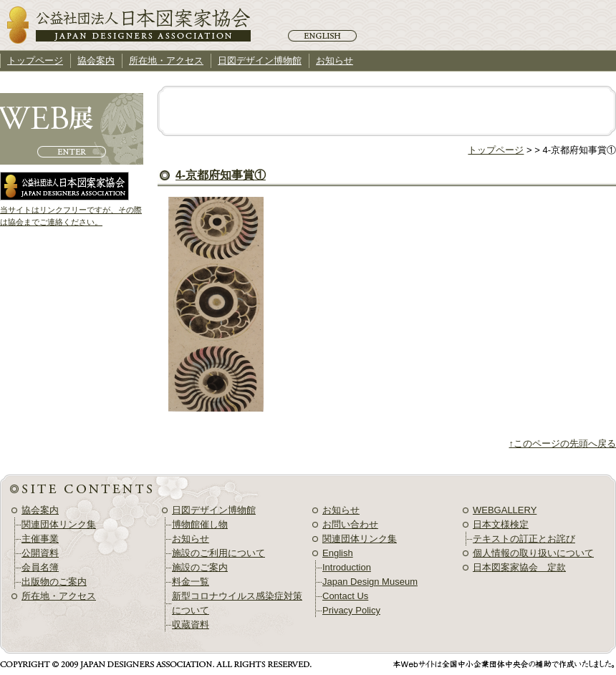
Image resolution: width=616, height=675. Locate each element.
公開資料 (40, 553)
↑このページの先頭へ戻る (563, 443)
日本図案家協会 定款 (519, 567)
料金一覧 (191, 582)
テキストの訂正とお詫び (524, 539)
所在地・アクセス (166, 60)
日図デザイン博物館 (260, 60)
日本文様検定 (501, 524)
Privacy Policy (351, 610)
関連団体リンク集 (59, 524)
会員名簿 (40, 567)
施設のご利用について (218, 553)
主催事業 (40, 539)
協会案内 (96, 60)
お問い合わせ (350, 524)
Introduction (347, 567)
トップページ (496, 150)
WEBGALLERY (505, 510)
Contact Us (345, 596)
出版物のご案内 (54, 582)
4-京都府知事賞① (221, 175)
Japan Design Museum (370, 582)
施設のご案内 (200, 567)
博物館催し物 (200, 524)
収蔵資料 (191, 625)
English (322, 36)
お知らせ (335, 60)
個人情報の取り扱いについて (533, 553)
